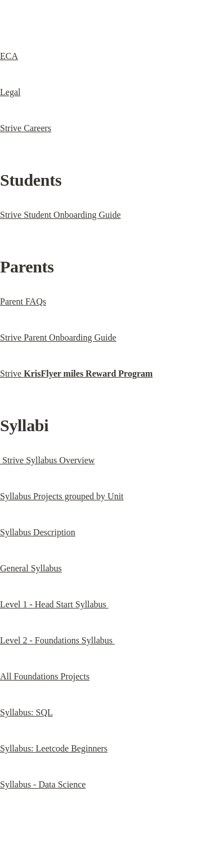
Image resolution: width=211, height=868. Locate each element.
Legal (10, 92)
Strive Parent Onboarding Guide (58, 337)
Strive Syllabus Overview (47, 460)
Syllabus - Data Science (43, 784)
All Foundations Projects (45, 676)
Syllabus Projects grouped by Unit (62, 496)
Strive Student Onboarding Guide (60, 215)
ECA (9, 56)
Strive (76, 373)
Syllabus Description (38, 532)
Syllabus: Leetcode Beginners (54, 748)
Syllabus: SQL (26, 712)
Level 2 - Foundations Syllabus (57, 640)
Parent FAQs (23, 301)
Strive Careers (26, 128)
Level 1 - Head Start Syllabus (54, 604)
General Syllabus (31, 568)
